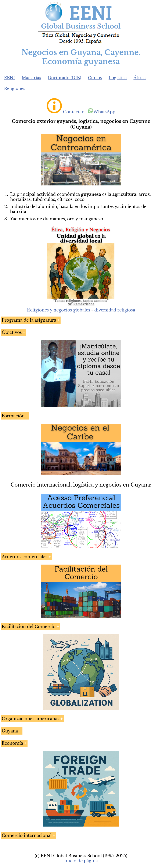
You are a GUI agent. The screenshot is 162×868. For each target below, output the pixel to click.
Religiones (15, 88)
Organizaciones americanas (30, 719)
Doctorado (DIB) (65, 78)
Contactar (73, 112)
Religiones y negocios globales (58, 310)
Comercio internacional (27, 835)
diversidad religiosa (115, 310)
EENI (10, 78)
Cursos (95, 78)
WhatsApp (102, 112)
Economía (12, 743)
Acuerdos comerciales (25, 557)
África (140, 78)
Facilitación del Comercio (29, 627)
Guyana (10, 731)
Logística (118, 78)
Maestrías (31, 78)
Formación (13, 416)
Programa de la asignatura (29, 320)
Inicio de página (81, 861)
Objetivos (12, 332)
